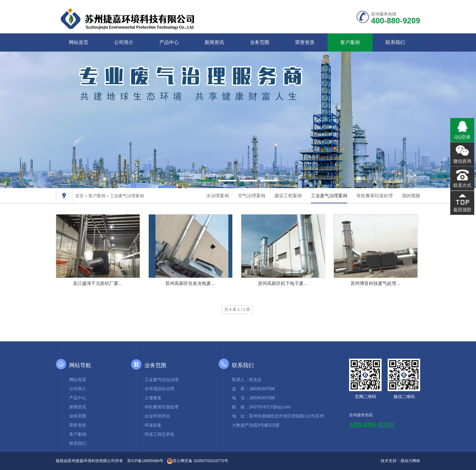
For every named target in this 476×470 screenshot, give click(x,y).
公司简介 (124, 42)
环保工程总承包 (159, 434)
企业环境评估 (157, 416)
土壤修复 (153, 398)
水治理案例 (218, 196)
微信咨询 (462, 161)
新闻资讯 (214, 42)
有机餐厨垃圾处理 (375, 196)
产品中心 (169, 42)
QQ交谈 (462, 138)
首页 (80, 196)
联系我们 (395, 42)
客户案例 (350, 42)
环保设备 (153, 425)
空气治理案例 (252, 196)
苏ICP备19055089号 (145, 461)
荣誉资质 (305, 42)
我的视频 (411, 196)
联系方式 (462, 185)
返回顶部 (462, 208)
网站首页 (79, 42)
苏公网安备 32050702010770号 (197, 461)
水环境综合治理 (159, 389)
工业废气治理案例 (127, 196)
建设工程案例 (288, 196)
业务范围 (260, 42)
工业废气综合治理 (161, 380)
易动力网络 (410, 461)
